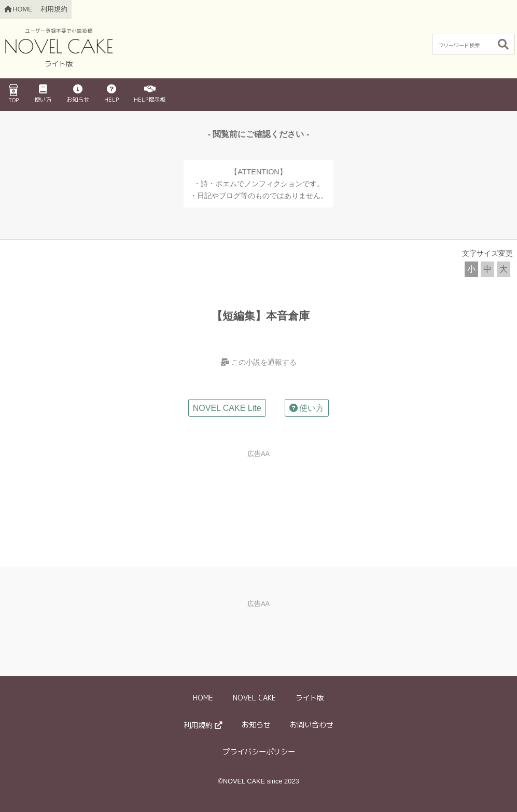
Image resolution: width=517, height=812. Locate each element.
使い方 (43, 94)
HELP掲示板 (150, 94)
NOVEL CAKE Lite (227, 408)
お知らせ (78, 94)
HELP (111, 94)
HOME (203, 698)
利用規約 (54, 9)
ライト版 (310, 698)
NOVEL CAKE (254, 698)
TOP (13, 94)
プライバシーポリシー (259, 752)
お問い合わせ (312, 725)
